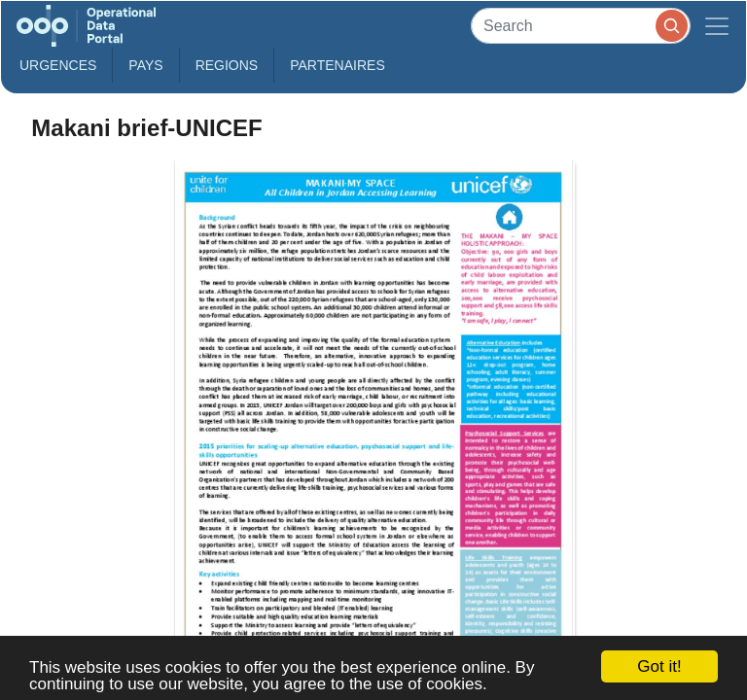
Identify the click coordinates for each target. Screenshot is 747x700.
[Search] (581, 26)
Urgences (58, 65)
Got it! (659, 666)
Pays (145, 65)
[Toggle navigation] (717, 26)
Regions (227, 65)
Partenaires (338, 65)
